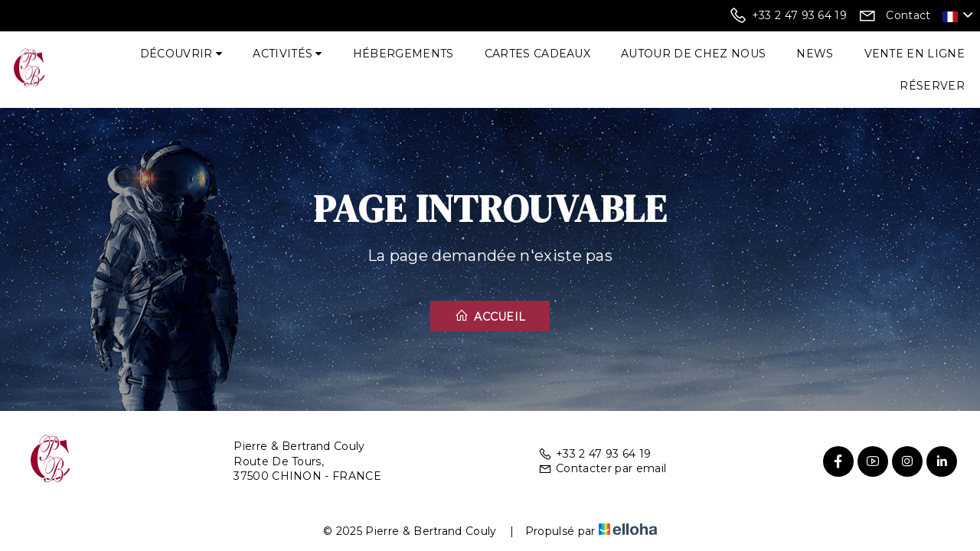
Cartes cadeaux (537, 54)
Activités (287, 54)
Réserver (932, 86)
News (815, 54)
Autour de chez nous (693, 54)
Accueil (490, 316)
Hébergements (403, 54)
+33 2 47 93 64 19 (595, 454)
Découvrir (181, 54)
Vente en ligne (915, 54)
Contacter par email (602, 468)
